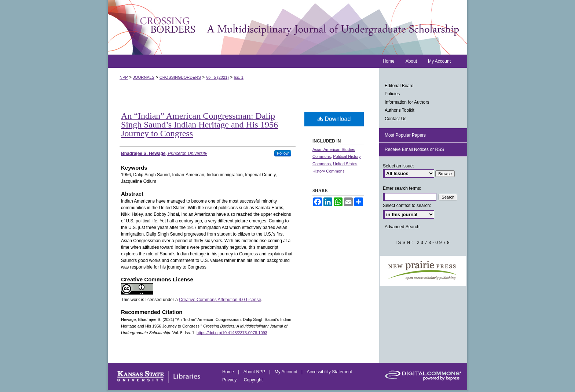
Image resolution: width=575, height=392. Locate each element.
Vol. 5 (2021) (217, 77)
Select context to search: (407, 206)
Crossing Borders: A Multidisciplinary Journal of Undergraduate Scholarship (287, 27)
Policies (392, 94)
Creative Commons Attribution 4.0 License (220, 300)
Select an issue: (398, 166)
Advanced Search (402, 227)
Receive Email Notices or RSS (414, 149)
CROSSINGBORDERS (180, 77)
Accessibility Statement (329, 372)
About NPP (255, 372)
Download (334, 119)
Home (229, 372)
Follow (283, 153)
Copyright (253, 380)
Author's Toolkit (400, 110)
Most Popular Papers (405, 135)
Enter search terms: (402, 188)
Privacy (230, 380)
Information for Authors (407, 102)
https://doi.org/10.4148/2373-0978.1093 (232, 333)
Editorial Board (399, 86)
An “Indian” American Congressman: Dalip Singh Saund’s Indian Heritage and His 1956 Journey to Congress (199, 125)
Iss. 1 (239, 77)
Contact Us (395, 119)
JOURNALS (144, 77)
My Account (287, 372)
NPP (124, 77)
